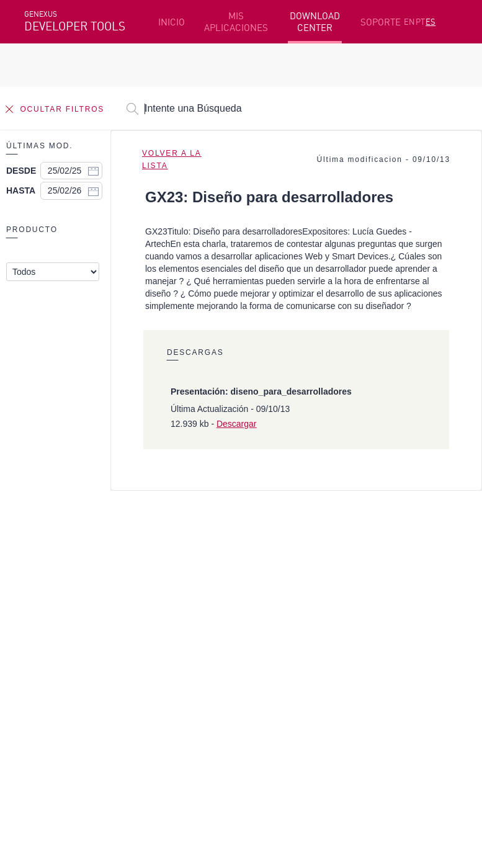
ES (431, 22)
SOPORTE (381, 22)
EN (409, 22)
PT (420, 22)
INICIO (172, 22)
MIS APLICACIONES (236, 22)
